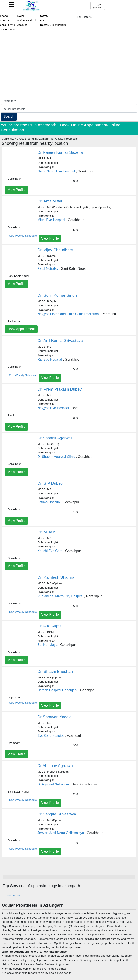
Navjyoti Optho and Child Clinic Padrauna (68, 314)
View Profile (16, 190)
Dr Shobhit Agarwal (55, 438)
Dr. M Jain (46, 532)
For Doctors (85, 17)
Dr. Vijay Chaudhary (55, 250)
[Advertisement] (69, 65)
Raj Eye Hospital (50, 359)
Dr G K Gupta (50, 626)
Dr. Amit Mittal (50, 201)
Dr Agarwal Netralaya (53, 784)
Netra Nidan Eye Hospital (56, 171)
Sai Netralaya (48, 645)
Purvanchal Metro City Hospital (60, 596)
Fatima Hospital (49, 502)
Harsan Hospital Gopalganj (57, 690)
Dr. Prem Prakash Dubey (60, 389)
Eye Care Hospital (51, 736)
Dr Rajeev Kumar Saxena (60, 152)
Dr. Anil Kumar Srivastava (60, 340)
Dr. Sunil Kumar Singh (57, 295)
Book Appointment (21, 329)
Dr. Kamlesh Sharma (56, 577)
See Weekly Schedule (23, 236)
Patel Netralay (48, 269)
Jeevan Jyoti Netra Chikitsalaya (61, 833)
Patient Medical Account (27, 20)
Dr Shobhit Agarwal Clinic (56, 457)
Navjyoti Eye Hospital (53, 408)
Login (98, 6)
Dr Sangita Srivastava (57, 814)
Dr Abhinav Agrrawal (56, 766)
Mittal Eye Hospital (51, 220)
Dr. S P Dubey (50, 483)
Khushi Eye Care (50, 551)
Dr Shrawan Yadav (54, 717)
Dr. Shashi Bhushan (55, 671)
